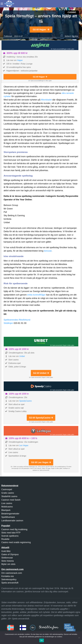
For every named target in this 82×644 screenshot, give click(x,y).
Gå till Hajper (41, 30)
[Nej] (79, 638)
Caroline (75, 36)
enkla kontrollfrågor (36, 295)
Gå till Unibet (41, 373)
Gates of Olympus (10, 554)
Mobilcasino (7, 507)
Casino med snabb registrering (16, 542)
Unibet (22, 356)
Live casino (7, 503)
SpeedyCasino (25, 401)
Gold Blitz (6, 551)
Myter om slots (8, 564)
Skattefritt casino (9, 496)
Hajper (20, 60)
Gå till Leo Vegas (41, 462)
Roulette (5, 539)
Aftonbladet (46, 100)
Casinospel (7, 489)
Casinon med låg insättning (14, 529)
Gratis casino (8, 493)
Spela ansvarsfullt (10, 583)
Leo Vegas (24, 445)
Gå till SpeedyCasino (41, 418)
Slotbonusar (7, 558)
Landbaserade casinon (12, 521)
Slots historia (7, 561)
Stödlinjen (8, 323)
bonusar (48, 251)
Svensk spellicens (10, 536)
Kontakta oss (8, 576)
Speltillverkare (8, 517)
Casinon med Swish (11, 500)
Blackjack (6, 510)
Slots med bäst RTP (11, 533)
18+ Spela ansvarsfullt (35, 38)
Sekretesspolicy (9, 579)
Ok (42, 640)
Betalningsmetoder (10, 514)
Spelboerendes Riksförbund (17, 320)
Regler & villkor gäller (47, 38)
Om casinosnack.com (12, 573)
